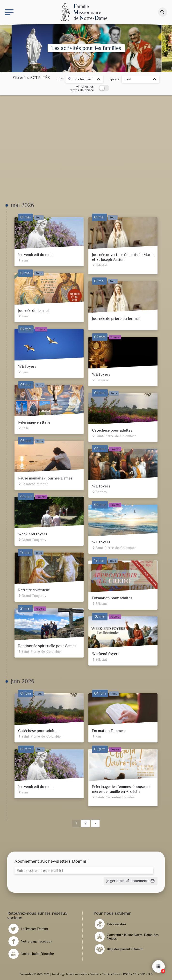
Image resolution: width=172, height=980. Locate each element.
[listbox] (84, 80)
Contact (94, 974)
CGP (142, 974)
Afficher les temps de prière (82, 88)
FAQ (150, 974)
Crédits (106, 974)
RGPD (127, 974)
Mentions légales (77, 974)
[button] (131, 881)
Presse (117, 974)
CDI (135, 974)
